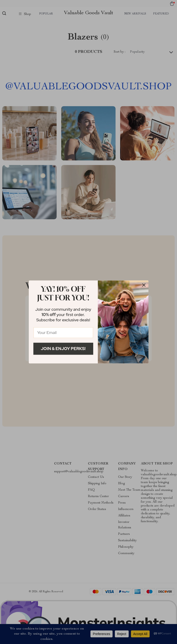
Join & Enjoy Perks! (63, 349)
